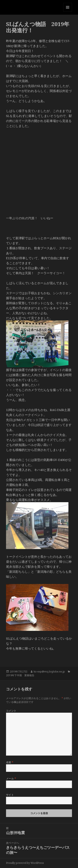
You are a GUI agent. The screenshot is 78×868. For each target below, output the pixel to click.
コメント (11, 711)
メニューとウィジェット (68, 12)
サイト (10, 795)
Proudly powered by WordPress (25, 863)
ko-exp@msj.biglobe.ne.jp (49, 672)
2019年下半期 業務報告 (20, 675)
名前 (10, 762)
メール (11, 779)
